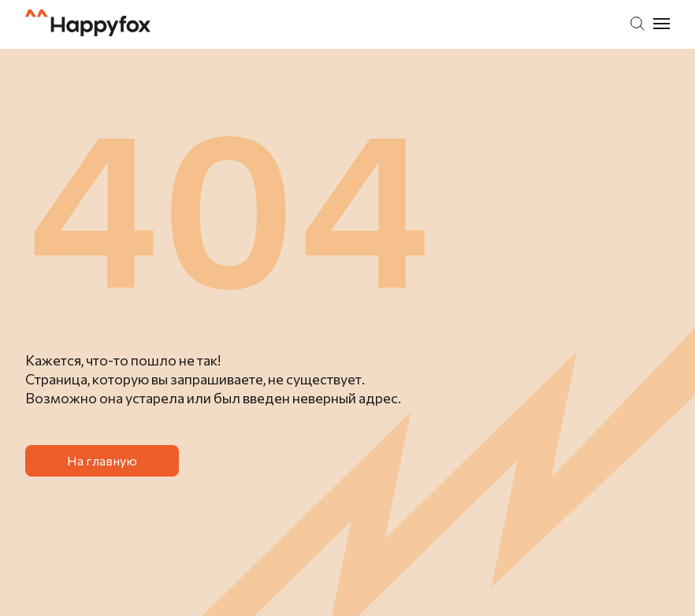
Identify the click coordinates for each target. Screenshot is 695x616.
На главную (102, 460)
